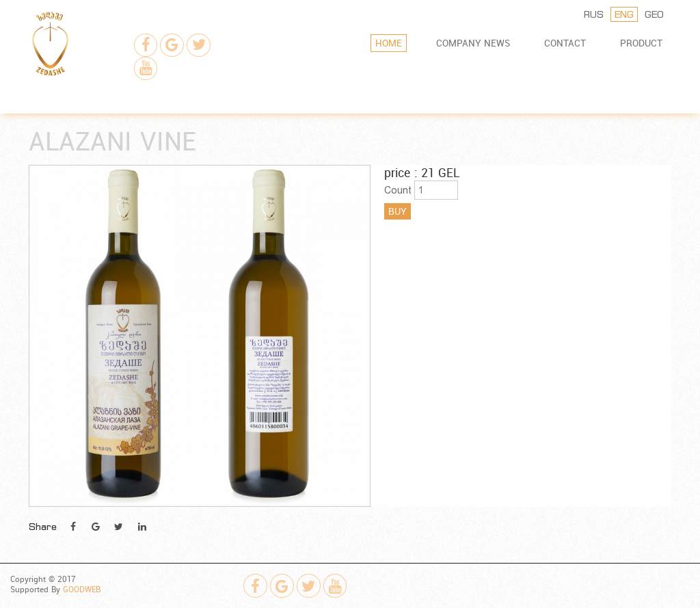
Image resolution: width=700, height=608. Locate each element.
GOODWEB (82, 589)
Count (398, 190)
